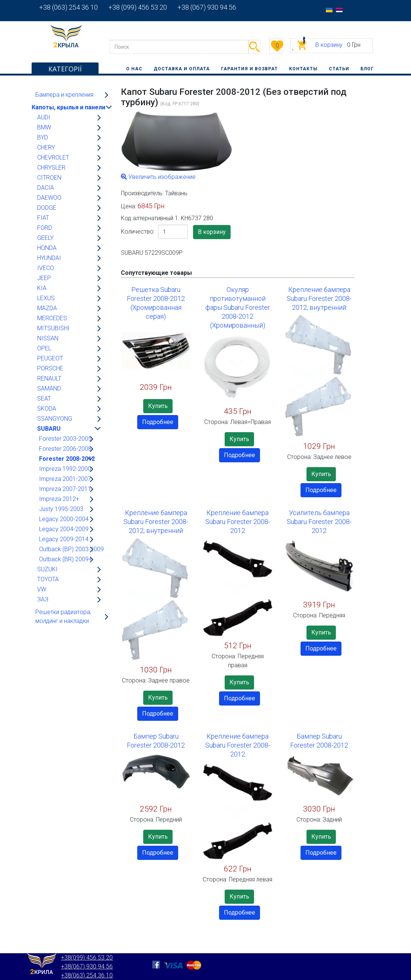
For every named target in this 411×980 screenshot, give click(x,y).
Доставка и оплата (182, 69)
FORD (45, 228)
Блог (367, 69)
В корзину (329, 45)
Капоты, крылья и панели (68, 107)
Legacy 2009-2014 (64, 539)
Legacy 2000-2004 (64, 519)
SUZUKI (47, 569)
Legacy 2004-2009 (64, 529)
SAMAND (49, 388)
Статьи (339, 69)
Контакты (303, 69)
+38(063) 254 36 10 (87, 975)
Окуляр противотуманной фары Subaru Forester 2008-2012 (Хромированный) (238, 307)
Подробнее (158, 422)
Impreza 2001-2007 (65, 479)
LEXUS (46, 298)
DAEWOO (49, 198)
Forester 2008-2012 (67, 459)
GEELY (45, 238)
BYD (43, 137)
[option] (329, 10)
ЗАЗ (43, 599)
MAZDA (47, 308)
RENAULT (49, 378)
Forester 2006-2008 (65, 449)
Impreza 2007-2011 (65, 489)
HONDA (47, 248)
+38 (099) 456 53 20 (132, 7)
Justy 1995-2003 (61, 509)
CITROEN (49, 178)
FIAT (43, 218)
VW (42, 589)
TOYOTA (48, 579)
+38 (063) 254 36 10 (68, 7)
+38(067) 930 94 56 (87, 966)
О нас (134, 69)
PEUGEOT (50, 358)
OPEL (44, 348)
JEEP (44, 278)
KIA (42, 288)
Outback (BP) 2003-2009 (71, 549)
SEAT (44, 399)
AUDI (44, 117)
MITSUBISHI (53, 328)
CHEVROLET (53, 158)
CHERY (46, 147)
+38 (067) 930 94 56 (202, 7)
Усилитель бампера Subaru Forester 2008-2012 (319, 522)
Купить (158, 406)
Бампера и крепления (64, 95)
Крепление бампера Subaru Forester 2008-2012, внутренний (319, 298)
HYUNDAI (49, 258)
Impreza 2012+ (59, 499)
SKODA (47, 409)
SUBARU (49, 429)
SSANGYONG (55, 419)
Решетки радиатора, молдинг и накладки (63, 616)
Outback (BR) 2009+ (65, 559)
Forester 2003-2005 (65, 439)
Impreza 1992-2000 (65, 469)
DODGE (47, 208)
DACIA (46, 188)
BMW (44, 127)
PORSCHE (50, 368)
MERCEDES (52, 318)
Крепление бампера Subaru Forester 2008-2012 (238, 522)
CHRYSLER (51, 168)
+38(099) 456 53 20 (87, 957)
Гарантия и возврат (249, 69)
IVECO (46, 268)
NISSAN (48, 338)
